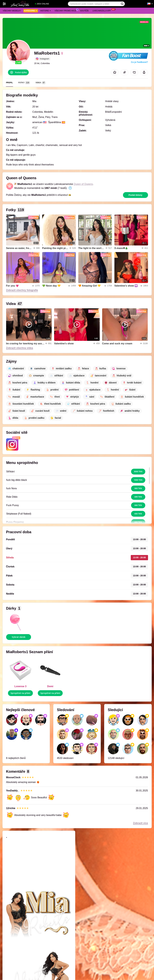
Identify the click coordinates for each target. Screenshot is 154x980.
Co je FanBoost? (139, 62)
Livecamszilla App (102, 10)
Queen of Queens (83, 184)
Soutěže (84, 11)
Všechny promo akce (66, 10)
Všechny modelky (12, 11)
